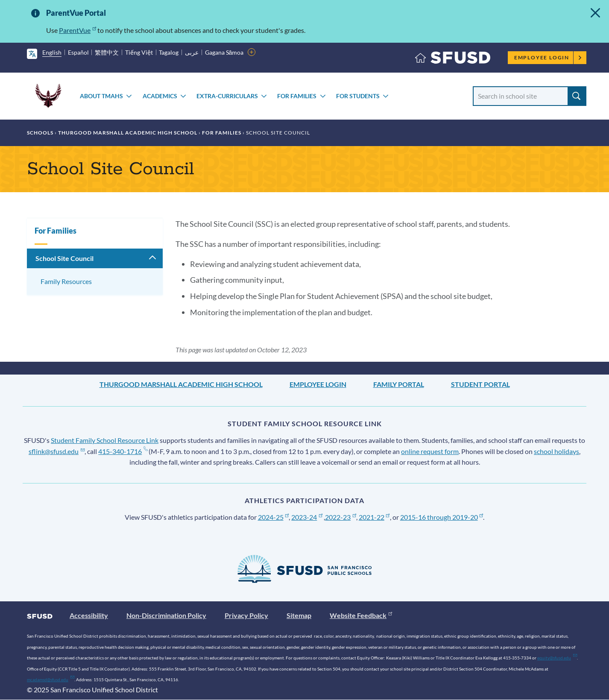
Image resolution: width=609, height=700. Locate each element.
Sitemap (299, 615)
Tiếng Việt (139, 52)
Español (78, 52)
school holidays (556, 451)
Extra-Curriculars (227, 96)
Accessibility (89, 615)
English (52, 52)
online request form (430, 451)
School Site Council (64, 258)
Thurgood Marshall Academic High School (128, 133)
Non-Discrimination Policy (166, 615)
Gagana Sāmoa (224, 52)
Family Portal (399, 384)
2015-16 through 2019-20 (442, 517)
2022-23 (341, 517)
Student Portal (480, 384)
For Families (297, 96)
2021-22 (374, 517)
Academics (160, 96)
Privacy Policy (246, 615)
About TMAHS (101, 96)
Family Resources (66, 281)
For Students (358, 96)
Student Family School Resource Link (105, 440)
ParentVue (78, 30)
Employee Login (548, 57)
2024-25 (274, 517)
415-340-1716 (123, 451)
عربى (192, 52)
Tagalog (169, 52)
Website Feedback (361, 615)
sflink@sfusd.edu (57, 451)
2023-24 (307, 517)
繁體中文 (107, 52)
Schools (40, 133)
